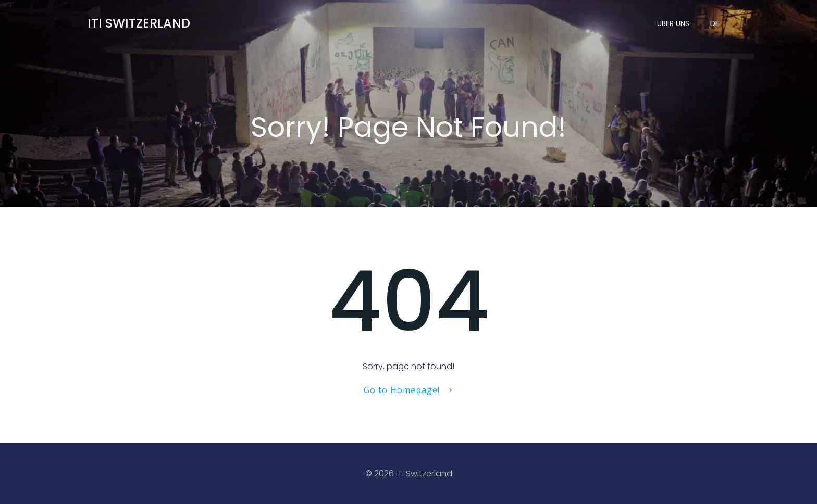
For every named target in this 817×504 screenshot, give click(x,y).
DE (715, 23)
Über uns (673, 23)
